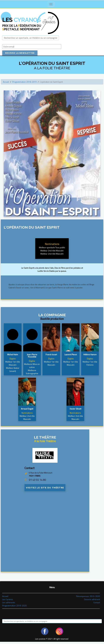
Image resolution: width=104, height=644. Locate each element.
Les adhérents (9, 602)
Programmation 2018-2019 (24, 82)
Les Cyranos (8, 599)
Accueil (6, 82)
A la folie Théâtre (45, 441)
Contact (97, 602)
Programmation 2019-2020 (14, 606)
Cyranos (21, 20)
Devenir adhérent (92, 599)
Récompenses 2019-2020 (88, 596)
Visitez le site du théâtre (45, 488)
